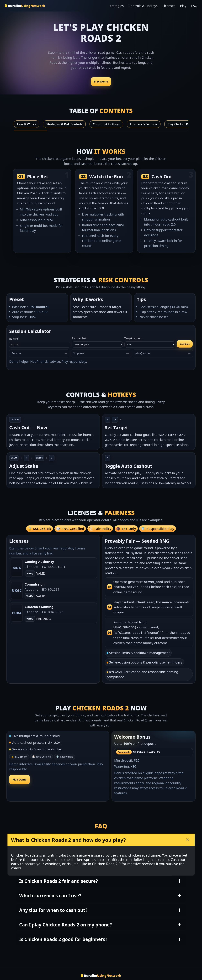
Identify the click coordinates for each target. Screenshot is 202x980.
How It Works (26, 124)
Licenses (169, 6)
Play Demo (101, 82)
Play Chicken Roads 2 (182, 124)
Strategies (116, 6)
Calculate (185, 344)
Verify (30, 596)
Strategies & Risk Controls (64, 124)
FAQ (194, 6)
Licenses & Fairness (144, 124)
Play (183, 6)
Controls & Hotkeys (143, 6)
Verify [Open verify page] (30, 573)
